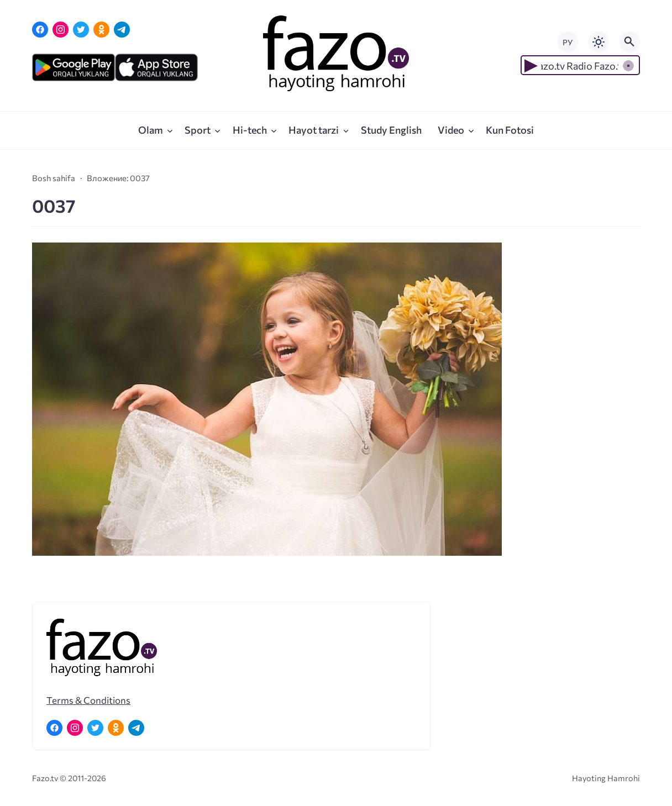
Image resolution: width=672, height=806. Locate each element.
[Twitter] (81, 30)
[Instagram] (61, 30)
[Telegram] (122, 30)
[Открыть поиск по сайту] (629, 42)
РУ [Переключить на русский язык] (568, 42)
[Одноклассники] (101, 30)
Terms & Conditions (88, 700)
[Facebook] (40, 30)
